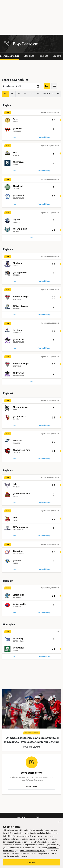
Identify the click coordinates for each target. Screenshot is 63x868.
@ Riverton (18, 339)
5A (19, 94)
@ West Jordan (20, 306)
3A (31, 94)
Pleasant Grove (21, 407)
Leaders (57, 56)
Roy (15, 153)
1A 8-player (48, 94)
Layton (16, 219)
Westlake (17, 441)
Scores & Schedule (10, 56)
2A (38, 94)
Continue (31, 865)
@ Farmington (20, 229)
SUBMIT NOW (32, 787)
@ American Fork (21, 450)
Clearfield (18, 186)
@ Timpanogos (20, 527)
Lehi (15, 484)
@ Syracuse (19, 162)
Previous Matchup (44, 137)
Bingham (17, 263)
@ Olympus (19, 648)
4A (25, 94)
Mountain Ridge (21, 297)
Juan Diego (18, 638)
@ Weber (17, 128)
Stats (14, 137)
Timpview (18, 551)
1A (58, 94)
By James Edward (32, 747)
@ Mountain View (22, 494)
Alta (15, 518)
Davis (16, 119)
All (6, 94)
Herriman (18, 330)
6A (12, 94)
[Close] (59, 825)
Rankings (43, 56)
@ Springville (20, 604)
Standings (29, 56)
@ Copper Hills (20, 273)
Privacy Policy (9, 853)
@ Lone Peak (19, 417)
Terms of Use (53, 850)
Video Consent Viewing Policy (32, 853)
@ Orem (17, 560)
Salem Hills (18, 595)
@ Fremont (18, 195)
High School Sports (32, 733)
